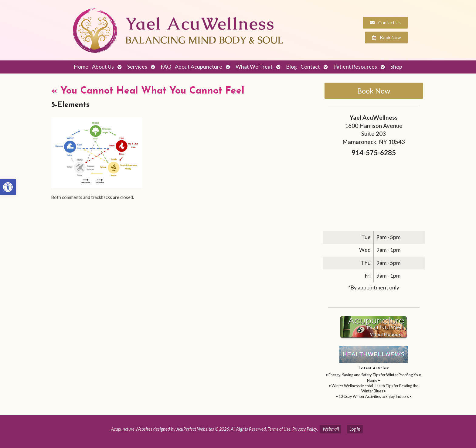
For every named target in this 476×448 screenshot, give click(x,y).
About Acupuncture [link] (199, 67)
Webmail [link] (331, 429)
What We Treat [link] (254, 67)
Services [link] (137, 67)
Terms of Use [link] (279, 429)
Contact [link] (310, 67)
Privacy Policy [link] (305, 429)
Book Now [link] (374, 91)
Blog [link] (291, 67)
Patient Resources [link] (355, 67)
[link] (8, 187)
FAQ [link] (166, 67)
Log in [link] (355, 429)
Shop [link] (396, 67)
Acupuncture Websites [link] (132, 429)
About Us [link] (103, 67)
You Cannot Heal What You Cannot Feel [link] (148, 91)
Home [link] (81, 67)
